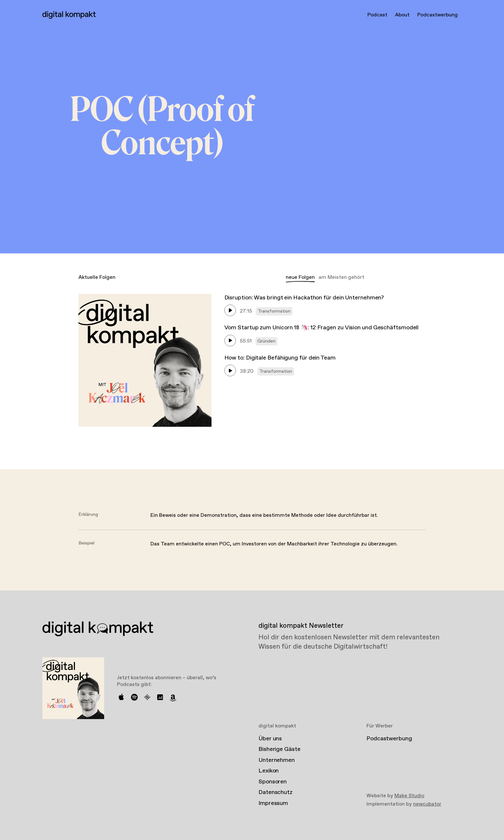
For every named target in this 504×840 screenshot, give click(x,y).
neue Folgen (300, 277)
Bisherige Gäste (279, 749)
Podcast (377, 15)
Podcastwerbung (437, 15)
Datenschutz (275, 792)
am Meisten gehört (341, 277)
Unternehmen (277, 760)
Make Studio (409, 796)
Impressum (273, 803)
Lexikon (269, 771)
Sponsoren (273, 782)
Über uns (270, 739)
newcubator (427, 804)
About (402, 15)
